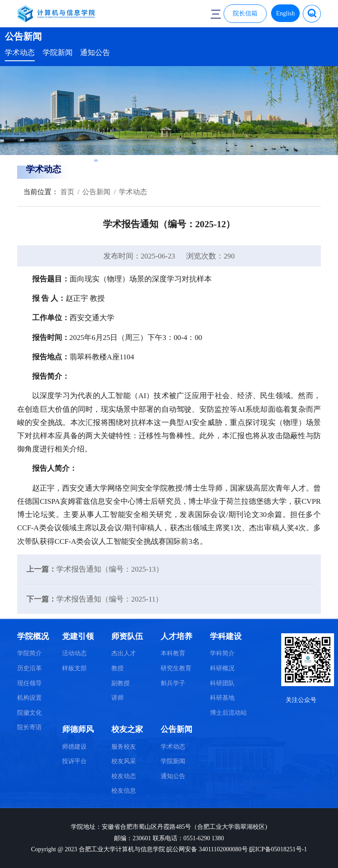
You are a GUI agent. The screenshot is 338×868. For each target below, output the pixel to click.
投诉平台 (74, 761)
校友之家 (127, 729)
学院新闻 (58, 53)
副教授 (121, 683)
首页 (66, 192)
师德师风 (78, 729)
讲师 (118, 698)
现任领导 (29, 683)
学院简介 (29, 653)
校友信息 (124, 791)
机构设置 (29, 698)
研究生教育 (176, 668)
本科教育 (173, 653)
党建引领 (78, 636)
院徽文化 (29, 713)
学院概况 (33, 636)
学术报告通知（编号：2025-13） (110, 569)
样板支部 (74, 668)
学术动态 (20, 53)
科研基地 (222, 698)
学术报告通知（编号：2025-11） (110, 599)
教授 (118, 668)
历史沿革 (29, 668)
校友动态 (124, 776)
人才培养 (176, 636)
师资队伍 (127, 636)
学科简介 (222, 653)
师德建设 (74, 747)
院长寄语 (29, 727)
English (285, 13)
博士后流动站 (228, 713)
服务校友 (124, 747)
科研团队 (222, 683)
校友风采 (124, 761)
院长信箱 (245, 13)
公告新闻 (96, 192)
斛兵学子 (173, 683)
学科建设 (226, 636)
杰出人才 (124, 653)
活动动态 (74, 653)
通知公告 (95, 53)
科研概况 (222, 668)
